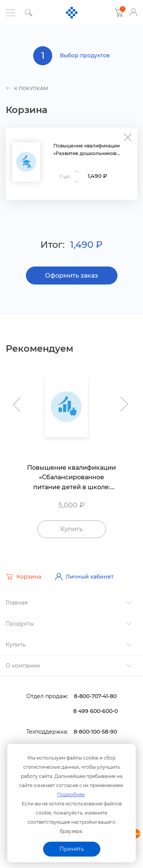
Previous (18, 401)
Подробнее (71, 794)
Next (125, 401)
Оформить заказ (71, 276)
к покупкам (27, 88)
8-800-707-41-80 (95, 696)
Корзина (23, 577)
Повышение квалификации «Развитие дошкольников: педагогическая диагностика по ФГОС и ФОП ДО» (92, 150)
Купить (71, 529)
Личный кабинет (84, 577)
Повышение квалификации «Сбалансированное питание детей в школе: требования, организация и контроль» (71, 478)
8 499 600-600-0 (96, 711)
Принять (72, 849)
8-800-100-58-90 (95, 732)
